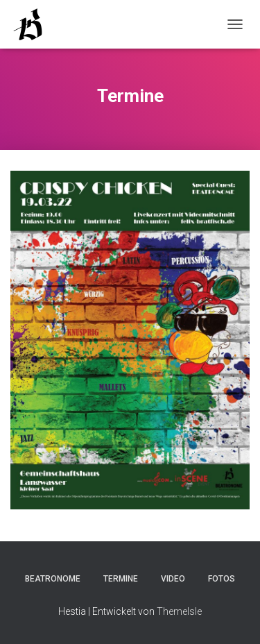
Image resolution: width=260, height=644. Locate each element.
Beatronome (53, 579)
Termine (121, 579)
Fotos (222, 579)
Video (173, 579)
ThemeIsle (179, 611)
